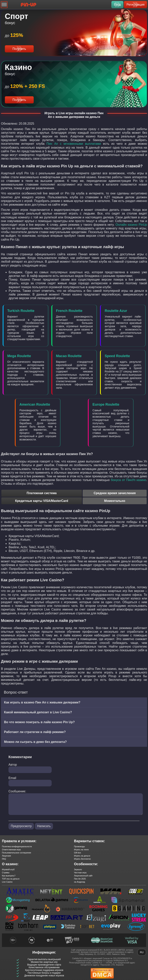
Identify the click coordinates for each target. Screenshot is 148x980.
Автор (13, 765)
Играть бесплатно (82, 859)
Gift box (77, 853)
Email (12, 778)
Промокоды (79, 846)
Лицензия (6, 856)
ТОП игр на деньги (11, 879)
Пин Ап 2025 (80, 879)
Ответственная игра (11, 850)
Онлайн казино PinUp (131, 225)
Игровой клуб (8, 869)
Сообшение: (17, 791)
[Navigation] (4, 5)
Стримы (6, 873)
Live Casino (7, 882)
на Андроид (79, 882)
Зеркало (78, 869)
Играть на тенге (81, 850)
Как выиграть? (9, 876)
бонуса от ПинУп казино (128, 480)
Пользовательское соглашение (16, 853)
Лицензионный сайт (83, 876)
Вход (117, 5)
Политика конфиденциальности (17, 846)
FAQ (4, 859)
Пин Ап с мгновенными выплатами (74, 144)
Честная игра (80, 873)
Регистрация (135, 5)
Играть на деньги (82, 856)
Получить (19, 49)
